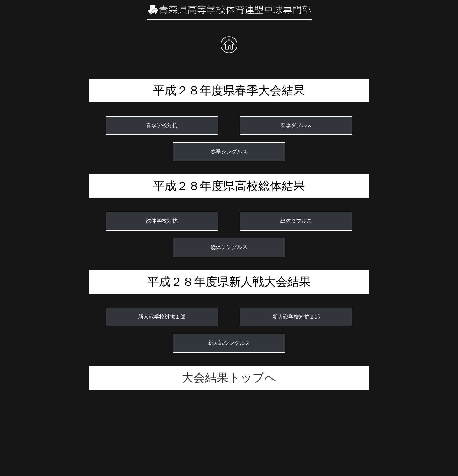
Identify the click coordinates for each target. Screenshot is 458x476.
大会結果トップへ (229, 378)
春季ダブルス (296, 125)
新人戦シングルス (229, 343)
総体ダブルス (296, 221)
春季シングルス (229, 152)
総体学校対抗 (162, 221)
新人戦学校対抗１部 (162, 317)
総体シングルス (229, 247)
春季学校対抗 (162, 125)
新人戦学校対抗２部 (296, 317)
